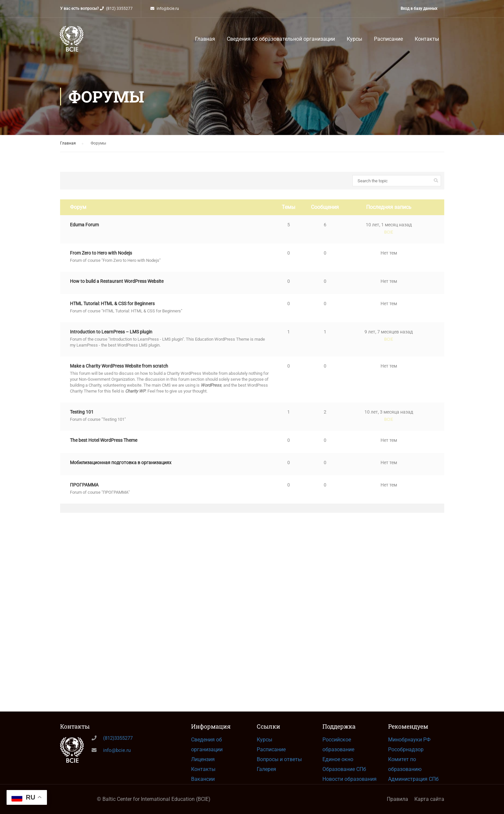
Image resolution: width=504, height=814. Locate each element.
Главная (205, 41)
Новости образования (350, 779)
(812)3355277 (118, 738)
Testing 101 (82, 417)
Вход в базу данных (419, 9)
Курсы (354, 41)
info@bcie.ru (168, 9)
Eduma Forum (84, 230)
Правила (397, 799)
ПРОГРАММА (84, 490)
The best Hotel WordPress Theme (104, 445)
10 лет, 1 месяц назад (389, 230)
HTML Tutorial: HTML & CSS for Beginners (112, 308)
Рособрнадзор (406, 749)
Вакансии (203, 779)
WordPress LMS (132, 350)
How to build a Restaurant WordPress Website (117, 286)
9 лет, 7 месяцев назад (389, 337)
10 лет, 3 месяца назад (389, 417)
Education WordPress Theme (223, 344)
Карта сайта (429, 799)
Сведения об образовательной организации (281, 41)
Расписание (388, 41)
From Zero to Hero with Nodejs (101, 258)
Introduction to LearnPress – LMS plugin (111, 337)
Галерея (266, 769)
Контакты (427, 41)
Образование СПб (344, 769)
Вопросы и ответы (279, 759)
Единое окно (338, 759)
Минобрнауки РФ (409, 740)
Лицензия (203, 759)
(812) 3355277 (119, 9)
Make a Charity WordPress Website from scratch (119, 371)
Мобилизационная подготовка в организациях (121, 467)
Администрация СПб (413, 779)
